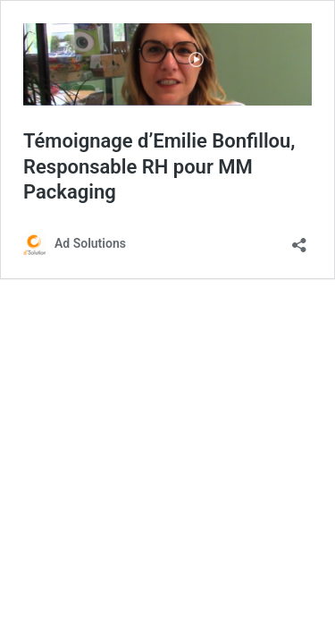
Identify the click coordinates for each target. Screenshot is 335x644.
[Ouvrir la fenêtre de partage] (299, 239)
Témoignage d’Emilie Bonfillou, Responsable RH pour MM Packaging (159, 166)
